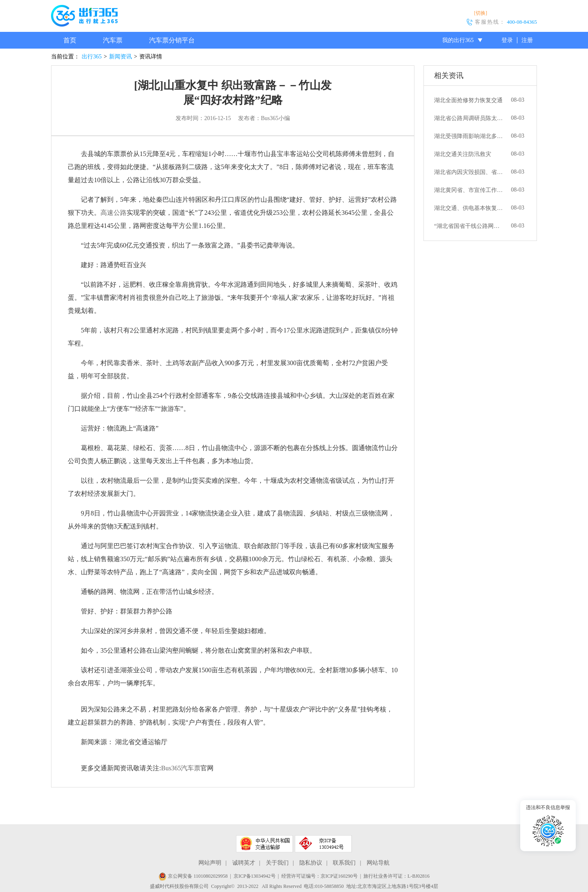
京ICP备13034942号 (255, 876)
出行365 (92, 57)
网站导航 (378, 863)
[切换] (481, 13)
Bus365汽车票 (181, 768)
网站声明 (210, 863)
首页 (70, 40)
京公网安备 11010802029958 (193, 876)
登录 (507, 40)
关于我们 (277, 863)
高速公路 (114, 213)
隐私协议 (311, 863)
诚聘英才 (244, 863)
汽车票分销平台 (172, 40)
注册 (527, 40)
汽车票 (113, 40)
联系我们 (344, 863)
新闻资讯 (120, 57)
